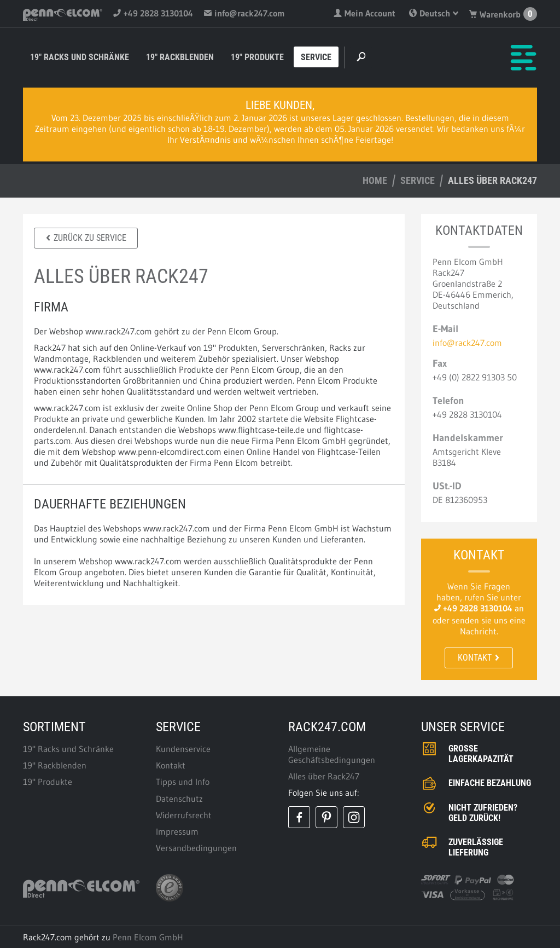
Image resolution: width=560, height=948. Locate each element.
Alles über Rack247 (324, 776)
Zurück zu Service (86, 238)
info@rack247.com (244, 13)
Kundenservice (183, 749)
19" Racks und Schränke (80, 57)
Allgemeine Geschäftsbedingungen (332, 754)
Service (316, 57)
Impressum (177, 831)
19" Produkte (257, 57)
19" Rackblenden (180, 57)
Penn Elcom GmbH (148, 937)
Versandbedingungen (196, 848)
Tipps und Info (183, 782)
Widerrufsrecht (184, 815)
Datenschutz (179, 799)
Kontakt (479, 658)
